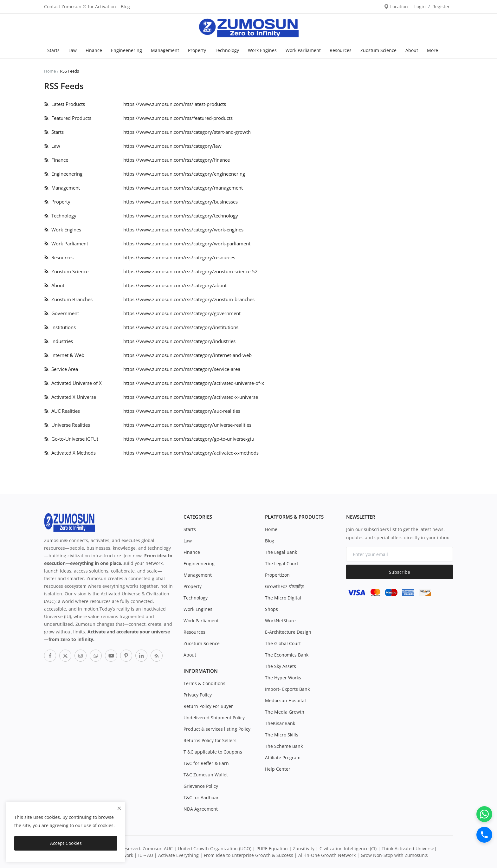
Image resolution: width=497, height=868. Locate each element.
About (412, 50)
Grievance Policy (201, 786)
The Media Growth (285, 712)
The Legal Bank (281, 552)
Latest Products (65, 104)
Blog (125, 6)
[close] (119, 808)
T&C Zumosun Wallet (206, 775)
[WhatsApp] (484, 814)
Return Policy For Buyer (208, 706)
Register (441, 6)
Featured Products (68, 118)
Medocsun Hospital (285, 700)
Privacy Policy (198, 695)
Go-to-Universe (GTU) (71, 439)
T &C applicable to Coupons (213, 752)
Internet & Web (64, 355)
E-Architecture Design (288, 632)
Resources (341, 50)
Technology (227, 50)
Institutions (60, 327)
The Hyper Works (283, 678)
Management (165, 50)
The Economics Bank (287, 655)
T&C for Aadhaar (201, 797)
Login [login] (420, 6)
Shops (271, 609)
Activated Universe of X (73, 383)
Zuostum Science (378, 50)
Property (197, 50)
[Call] (484, 835)
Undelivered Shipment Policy (214, 718)
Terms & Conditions (204, 683)
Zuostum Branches (68, 299)
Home (50, 71)
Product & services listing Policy (217, 729)
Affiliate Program (283, 758)
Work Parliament (303, 50)
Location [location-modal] (396, 6)
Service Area (61, 369)
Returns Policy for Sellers (210, 740)
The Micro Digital (283, 598)
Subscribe (400, 572)
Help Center (278, 769)
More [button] (432, 50)
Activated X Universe (70, 397)
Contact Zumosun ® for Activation (80, 6)
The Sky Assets (281, 666)
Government (61, 313)
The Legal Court (282, 564)
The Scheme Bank (284, 746)
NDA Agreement (201, 809)
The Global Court (283, 643)
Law (73, 50)
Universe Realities (67, 425)
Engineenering (126, 50)
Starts (53, 50)
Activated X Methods (70, 453)
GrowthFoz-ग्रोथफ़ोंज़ (284, 586)
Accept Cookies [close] (66, 843)
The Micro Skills (282, 735)
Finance (94, 50)
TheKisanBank (280, 723)
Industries (58, 341)
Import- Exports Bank (287, 689)
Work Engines (262, 50)
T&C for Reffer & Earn (206, 763)
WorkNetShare (280, 621)
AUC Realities (62, 411)
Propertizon (277, 575)
